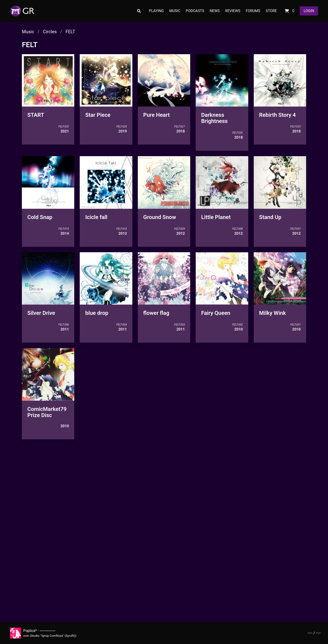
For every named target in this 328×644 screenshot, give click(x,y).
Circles (50, 32)
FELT (70, 32)
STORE (271, 11)
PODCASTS (195, 11)
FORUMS (253, 11)
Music (28, 32)
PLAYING (156, 11)
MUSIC (175, 11)
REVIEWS (233, 11)
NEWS (215, 11)
